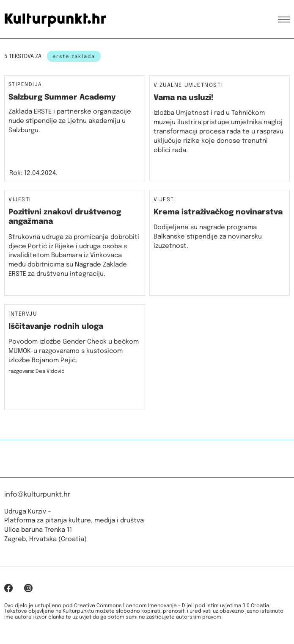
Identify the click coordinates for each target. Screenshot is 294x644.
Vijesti (20, 200)
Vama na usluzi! (184, 98)
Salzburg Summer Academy (62, 97)
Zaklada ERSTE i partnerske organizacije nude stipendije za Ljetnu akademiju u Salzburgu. (70, 121)
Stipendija (25, 85)
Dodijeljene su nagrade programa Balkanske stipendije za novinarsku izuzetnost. (208, 237)
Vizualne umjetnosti (188, 86)
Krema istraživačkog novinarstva (218, 212)
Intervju (23, 314)
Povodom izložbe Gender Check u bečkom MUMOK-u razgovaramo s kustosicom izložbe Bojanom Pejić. (74, 351)
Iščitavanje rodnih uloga (56, 327)
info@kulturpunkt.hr (37, 495)
